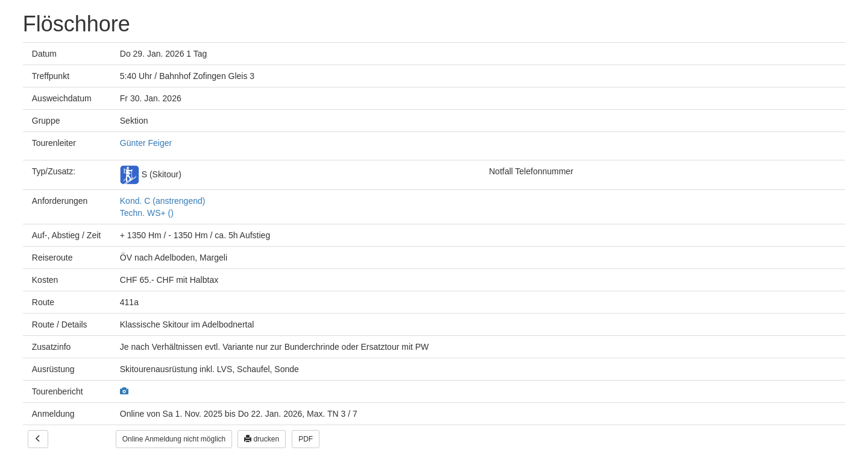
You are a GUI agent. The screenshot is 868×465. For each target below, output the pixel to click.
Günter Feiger (146, 143)
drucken (262, 439)
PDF (306, 439)
